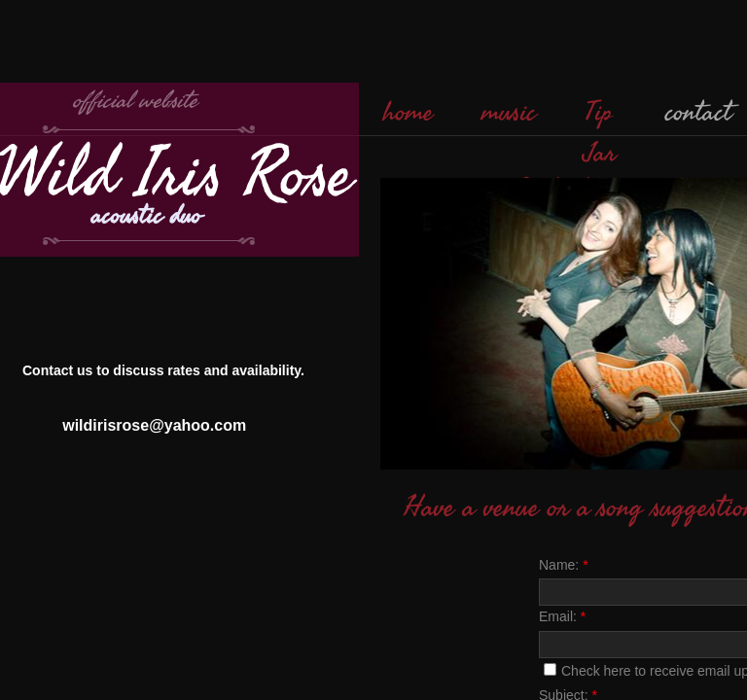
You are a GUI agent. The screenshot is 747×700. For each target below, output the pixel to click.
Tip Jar (601, 133)
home (408, 113)
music (509, 113)
